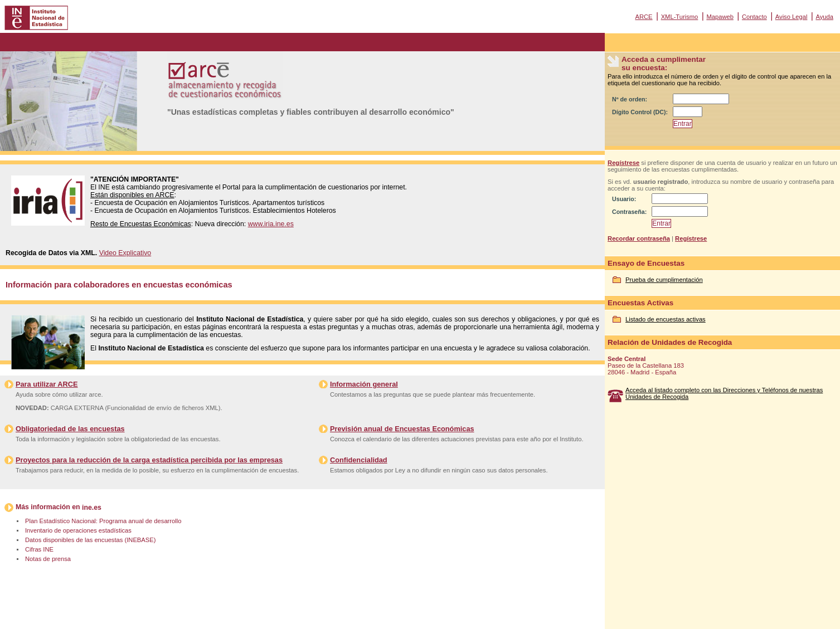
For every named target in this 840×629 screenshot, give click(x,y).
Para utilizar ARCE (47, 384)
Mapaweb (720, 17)
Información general (364, 384)
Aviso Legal (792, 17)
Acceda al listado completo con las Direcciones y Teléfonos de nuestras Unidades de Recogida (724, 393)
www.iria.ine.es (271, 224)
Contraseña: (629, 212)
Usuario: (624, 199)
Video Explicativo (125, 253)
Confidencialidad (359, 460)
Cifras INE (39, 549)
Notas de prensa (48, 559)
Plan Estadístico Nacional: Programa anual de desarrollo (103, 521)
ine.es (92, 508)
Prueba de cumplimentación (664, 280)
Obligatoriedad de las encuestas (70, 429)
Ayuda (824, 17)
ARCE (644, 17)
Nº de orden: (630, 99)
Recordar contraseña (639, 238)
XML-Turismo (680, 17)
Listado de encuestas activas (666, 319)
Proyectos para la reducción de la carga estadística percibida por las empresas (149, 460)
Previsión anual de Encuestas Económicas (402, 429)
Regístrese (623, 163)
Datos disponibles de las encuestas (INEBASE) (90, 540)
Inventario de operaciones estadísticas (78, 530)
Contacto (754, 17)
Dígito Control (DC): (640, 112)
